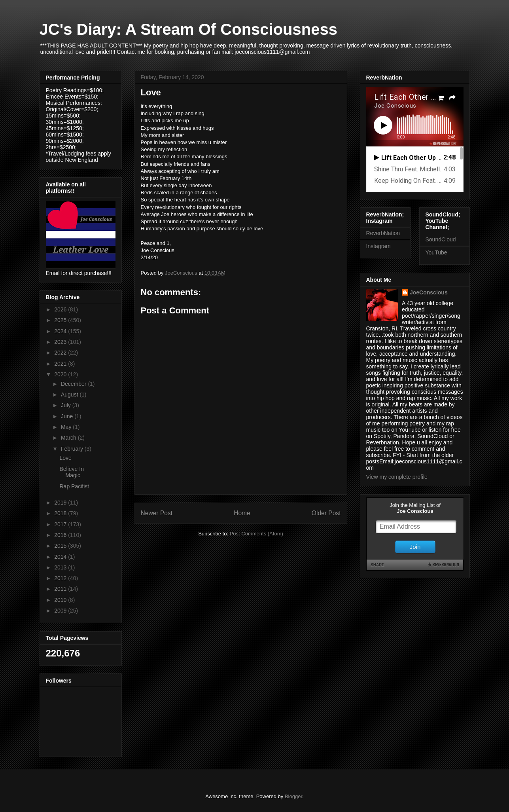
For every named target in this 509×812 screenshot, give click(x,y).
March (69, 438)
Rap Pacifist (74, 486)
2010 (61, 600)
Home (242, 513)
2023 (61, 342)
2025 (61, 320)
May (67, 427)
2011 (61, 589)
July (67, 405)
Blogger (293, 796)
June (68, 416)
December (74, 384)
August (70, 395)
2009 (61, 611)
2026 (61, 309)
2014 (61, 557)
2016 (61, 535)
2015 (61, 546)
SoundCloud (441, 239)
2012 (61, 578)
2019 (61, 503)
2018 (61, 513)
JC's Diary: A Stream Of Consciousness (188, 29)
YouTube (436, 252)
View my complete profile (397, 477)
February (73, 449)
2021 (61, 364)
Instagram (378, 246)
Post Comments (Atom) (256, 534)
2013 (61, 567)
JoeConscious (429, 292)
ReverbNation (383, 233)
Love (65, 458)
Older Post (326, 513)
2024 (61, 331)
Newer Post (157, 513)
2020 (61, 374)
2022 (61, 353)
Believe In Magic (71, 472)
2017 (61, 524)
